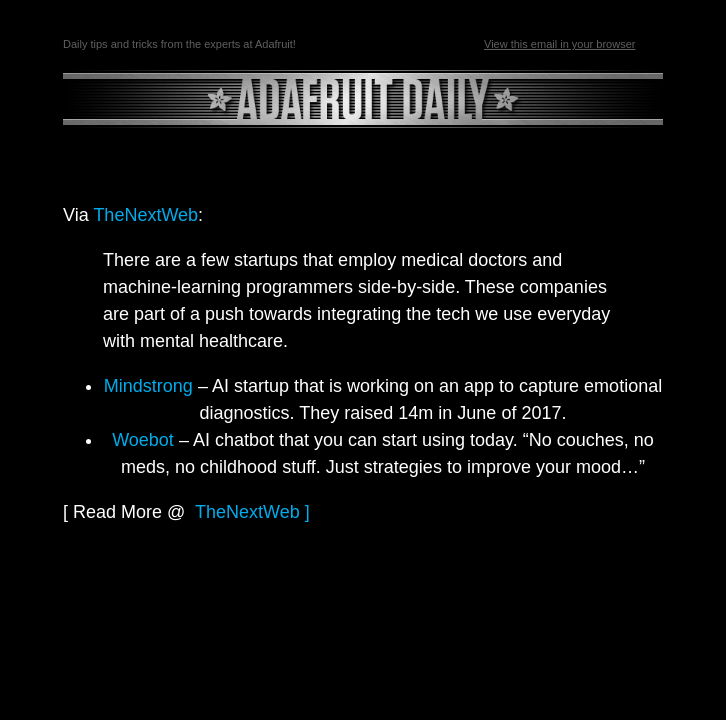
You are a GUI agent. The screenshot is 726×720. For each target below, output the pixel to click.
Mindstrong (148, 386)
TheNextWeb (145, 215)
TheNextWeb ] (252, 512)
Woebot (143, 440)
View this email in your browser (559, 44)
